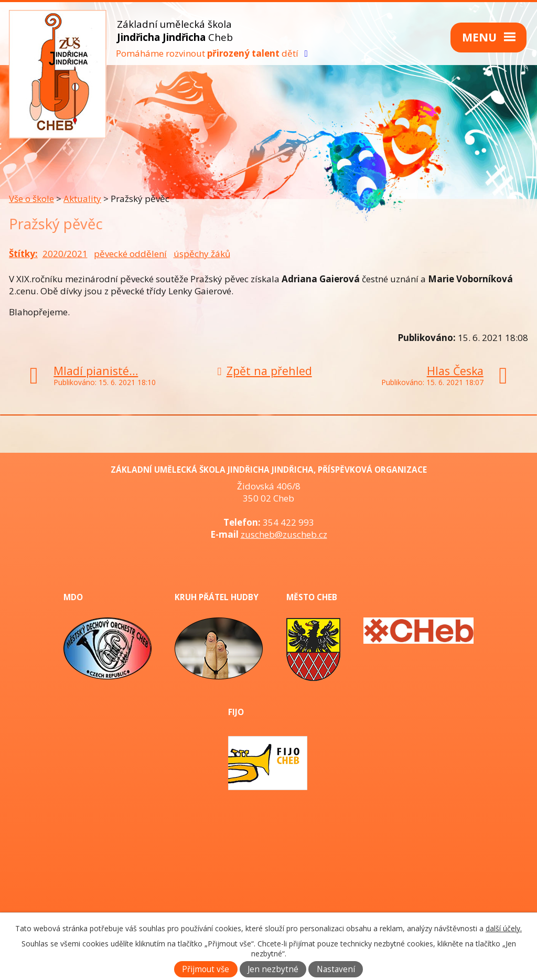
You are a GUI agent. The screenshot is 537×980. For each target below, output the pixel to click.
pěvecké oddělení (130, 254)
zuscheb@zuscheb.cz (284, 534)
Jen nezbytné (273, 969)
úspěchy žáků (202, 254)
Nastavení (336, 969)
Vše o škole (31, 199)
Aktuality (82, 199)
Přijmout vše (206, 969)
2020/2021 (65, 254)
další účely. (504, 928)
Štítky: (23, 254)
